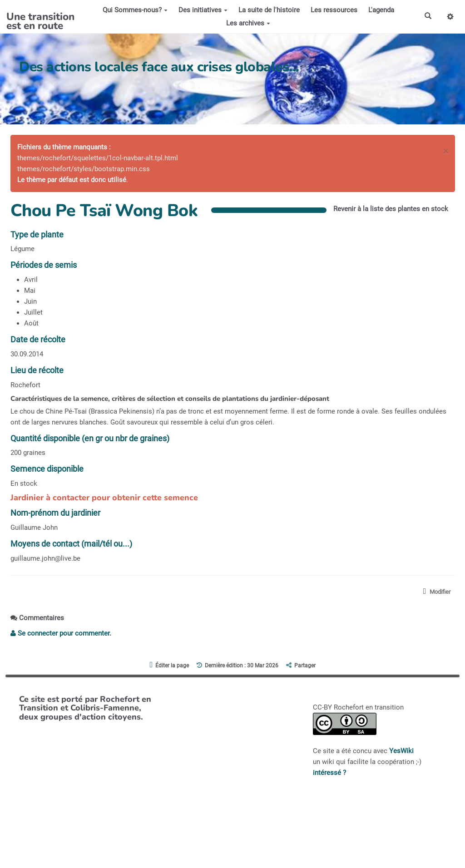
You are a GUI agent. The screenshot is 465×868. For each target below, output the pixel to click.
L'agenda (381, 10)
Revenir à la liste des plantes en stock (391, 209)
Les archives (248, 23)
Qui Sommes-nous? (135, 10)
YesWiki (401, 751)
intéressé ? (329, 773)
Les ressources (334, 10)
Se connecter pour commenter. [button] (61, 633)
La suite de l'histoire (269, 10)
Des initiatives (203, 10)
